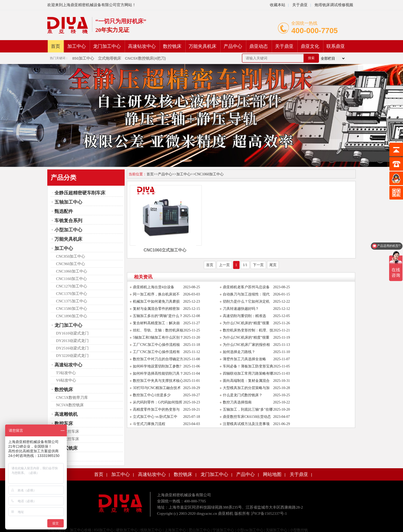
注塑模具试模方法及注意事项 (246, 424)
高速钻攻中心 (142, 46)
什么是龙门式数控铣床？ (243, 395)
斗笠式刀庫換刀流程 (149, 424)
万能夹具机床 (203, 46)
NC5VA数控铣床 (70, 405)
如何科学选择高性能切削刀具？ (158, 373)
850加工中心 (104, 530)
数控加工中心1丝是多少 (152, 395)
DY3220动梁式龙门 (72, 356)
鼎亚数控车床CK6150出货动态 (247, 417)
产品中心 (233, 46)
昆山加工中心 (199, 530)
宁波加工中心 (223, 530)
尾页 (273, 265)
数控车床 (64, 423)
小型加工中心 (68, 230)
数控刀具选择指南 (237, 402)
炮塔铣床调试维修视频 (334, 5)
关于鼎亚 (299, 5)
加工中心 (77, 46)
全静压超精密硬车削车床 (80, 193)
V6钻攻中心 (66, 380)
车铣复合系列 (68, 221)
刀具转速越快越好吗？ (241, 309)
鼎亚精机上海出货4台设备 (154, 287)
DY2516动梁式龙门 (72, 348)
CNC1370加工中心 (72, 294)
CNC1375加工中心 (72, 301)
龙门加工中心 (107, 46)
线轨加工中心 (151, 530)
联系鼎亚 (336, 46)
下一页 (258, 265)
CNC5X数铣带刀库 (72, 398)
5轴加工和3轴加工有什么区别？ (158, 337)
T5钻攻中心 (66, 373)
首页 (56, 46)
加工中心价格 (80, 530)
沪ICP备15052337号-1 (269, 513)
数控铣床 (172, 46)
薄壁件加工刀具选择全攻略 (244, 359)
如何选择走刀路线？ (239, 352)
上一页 (224, 265)
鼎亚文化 (310, 46)
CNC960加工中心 (71, 264)
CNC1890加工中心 (72, 316)
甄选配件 (64, 211)
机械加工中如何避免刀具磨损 (156, 301)
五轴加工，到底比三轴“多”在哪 (248, 409)
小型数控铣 (299, 530)
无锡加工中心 (277, 530)
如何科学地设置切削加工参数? (157, 366)
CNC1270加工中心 (72, 286)
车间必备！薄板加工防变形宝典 (248, 366)
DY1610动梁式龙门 (72, 333)
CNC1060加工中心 (72, 271)
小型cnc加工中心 (250, 530)
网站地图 (272, 474)
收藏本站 (278, 5)
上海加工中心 (175, 530)
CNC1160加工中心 (71, 279)
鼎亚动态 (259, 46)
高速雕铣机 (66, 414)
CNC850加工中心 (71, 256)
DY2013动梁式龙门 (72, 341)
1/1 (245, 265)
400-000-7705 (314, 31)
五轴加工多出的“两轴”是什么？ (158, 316)
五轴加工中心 (68, 202)
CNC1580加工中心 (72, 309)
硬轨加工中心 (127, 530)
